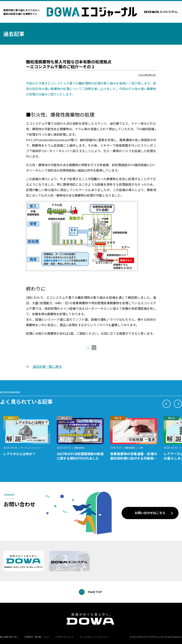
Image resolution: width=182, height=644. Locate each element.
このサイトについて (64, 637)
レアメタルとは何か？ (19, 454)
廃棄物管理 (79, 448)
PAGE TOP (95, 592)
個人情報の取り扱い (9, 637)
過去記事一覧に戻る (47, 366)
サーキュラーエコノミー (32, 448)
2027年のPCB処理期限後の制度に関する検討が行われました (80, 456)
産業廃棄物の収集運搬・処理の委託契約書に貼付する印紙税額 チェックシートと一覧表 (135, 458)
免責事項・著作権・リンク (37, 637)
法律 (141, 448)
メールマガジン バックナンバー (94, 637)
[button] (167, 404)
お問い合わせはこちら (150, 513)
